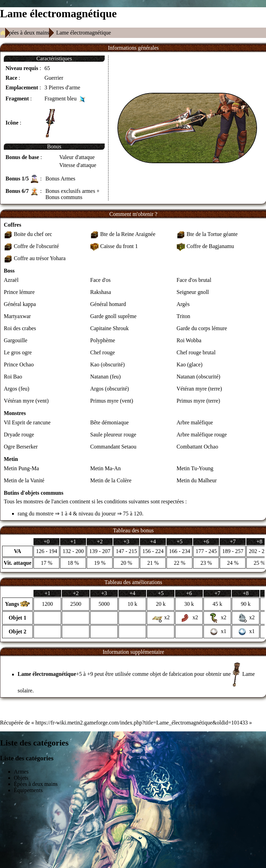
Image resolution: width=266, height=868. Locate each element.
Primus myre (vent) (112, 401)
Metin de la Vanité (24, 480)
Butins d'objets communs (34, 493)
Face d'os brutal (194, 280)
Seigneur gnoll (193, 292)
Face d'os (100, 280)
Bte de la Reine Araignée (128, 234)
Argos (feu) (17, 389)
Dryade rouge (19, 435)
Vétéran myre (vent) (26, 401)
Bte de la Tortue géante (212, 234)
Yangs (12, 604)
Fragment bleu (61, 98)
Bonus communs (64, 197)
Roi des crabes (20, 328)
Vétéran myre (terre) (199, 389)
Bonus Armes (60, 179)
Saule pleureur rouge (113, 435)
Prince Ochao (19, 364)
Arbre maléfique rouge (202, 435)
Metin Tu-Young (195, 468)
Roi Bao (13, 377)
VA (17, 551)
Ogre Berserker (21, 447)
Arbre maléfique (195, 422)
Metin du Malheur (197, 480)
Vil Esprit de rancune (27, 422)
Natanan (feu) (105, 377)
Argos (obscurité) (110, 389)
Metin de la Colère (111, 480)
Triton (183, 316)
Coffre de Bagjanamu (210, 246)
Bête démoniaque (110, 422)
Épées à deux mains (27, 33)
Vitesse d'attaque (78, 165)
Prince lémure (19, 292)
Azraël (11, 280)
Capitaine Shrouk (110, 328)
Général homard (108, 304)
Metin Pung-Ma (21, 468)
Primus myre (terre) (198, 401)
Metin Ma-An (105, 468)
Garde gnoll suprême (113, 316)
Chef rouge (103, 352)
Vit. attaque (18, 563)
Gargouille (16, 340)
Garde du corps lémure (202, 328)
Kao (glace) (189, 364)
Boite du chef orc (33, 234)
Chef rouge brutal (196, 352)
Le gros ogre (18, 352)
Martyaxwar (17, 316)
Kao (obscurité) (107, 364)
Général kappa (20, 304)
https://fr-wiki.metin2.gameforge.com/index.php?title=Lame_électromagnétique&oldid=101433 (142, 723)
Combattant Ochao (197, 447)
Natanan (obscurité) (198, 377)
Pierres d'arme (64, 87)
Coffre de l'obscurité (36, 246)
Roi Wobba (189, 340)
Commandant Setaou (113, 447)
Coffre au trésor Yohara (40, 258)
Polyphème (103, 340)
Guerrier (54, 78)
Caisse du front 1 (119, 246)
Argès (183, 304)
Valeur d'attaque (77, 157)
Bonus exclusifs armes (70, 191)
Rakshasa (101, 292)
